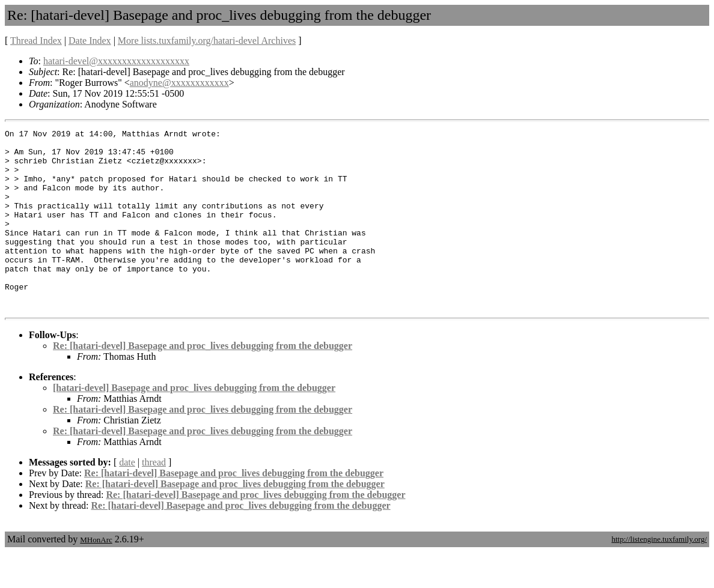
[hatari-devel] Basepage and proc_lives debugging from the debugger (194, 424)
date (127, 498)
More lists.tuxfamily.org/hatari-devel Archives (207, 41)
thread (154, 498)
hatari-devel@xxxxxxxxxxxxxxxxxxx (116, 61)
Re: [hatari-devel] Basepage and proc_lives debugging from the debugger (203, 382)
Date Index (90, 41)
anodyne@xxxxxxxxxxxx (179, 83)
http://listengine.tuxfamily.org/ (659, 575)
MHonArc (96, 576)
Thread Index (36, 41)
